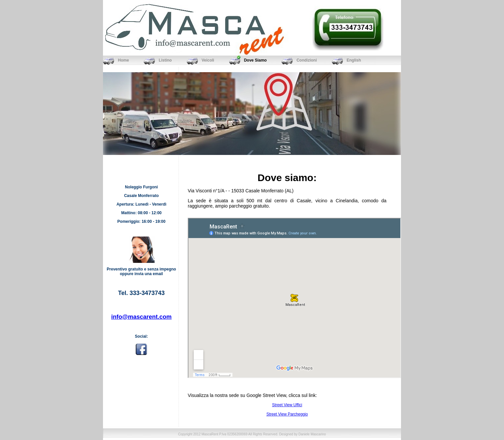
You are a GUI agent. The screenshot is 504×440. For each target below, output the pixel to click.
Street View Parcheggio (287, 414)
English (354, 60)
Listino (165, 60)
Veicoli (208, 60)
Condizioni (306, 60)
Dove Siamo (255, 60)
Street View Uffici (287, 405)
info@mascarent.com (142, 317)
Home (123, 60)
